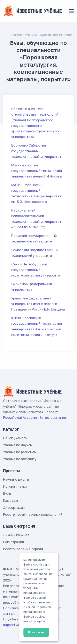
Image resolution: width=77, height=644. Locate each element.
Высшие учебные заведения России (41, 35)
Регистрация (13, 542)
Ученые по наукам (18, 445)
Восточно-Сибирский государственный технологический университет (36, 151)
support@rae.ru (15, 625)
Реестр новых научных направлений (33, 514)
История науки (15, 486)
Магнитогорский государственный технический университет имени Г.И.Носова (37, 171)
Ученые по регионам (20, 452)
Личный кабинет (16, 535)
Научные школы (16, 479)
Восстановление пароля (23, 549)
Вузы (7, 493)
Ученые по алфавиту (20, 459)
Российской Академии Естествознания (34, 418)
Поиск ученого (15, 438)
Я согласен (36, 632)
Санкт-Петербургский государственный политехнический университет (36, 270)
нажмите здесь (34, 621)
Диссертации (14, 507)
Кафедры (10, 501)
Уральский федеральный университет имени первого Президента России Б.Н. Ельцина (38, 304)
